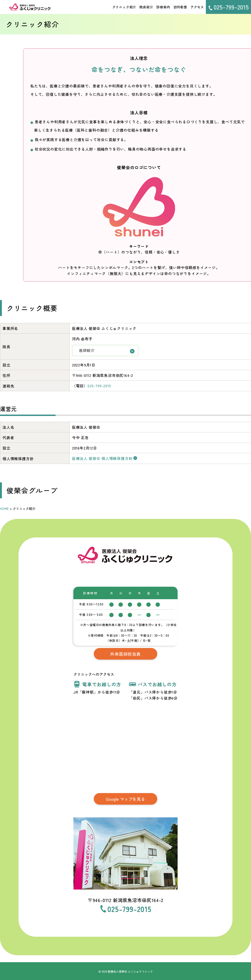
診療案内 (163, 7)
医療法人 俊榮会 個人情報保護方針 (102, 458)
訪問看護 (180, 7)
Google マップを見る (126, 798)
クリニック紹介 (124, 7)
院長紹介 (146, 7)
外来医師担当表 (125, 653)
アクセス (197, 7)
